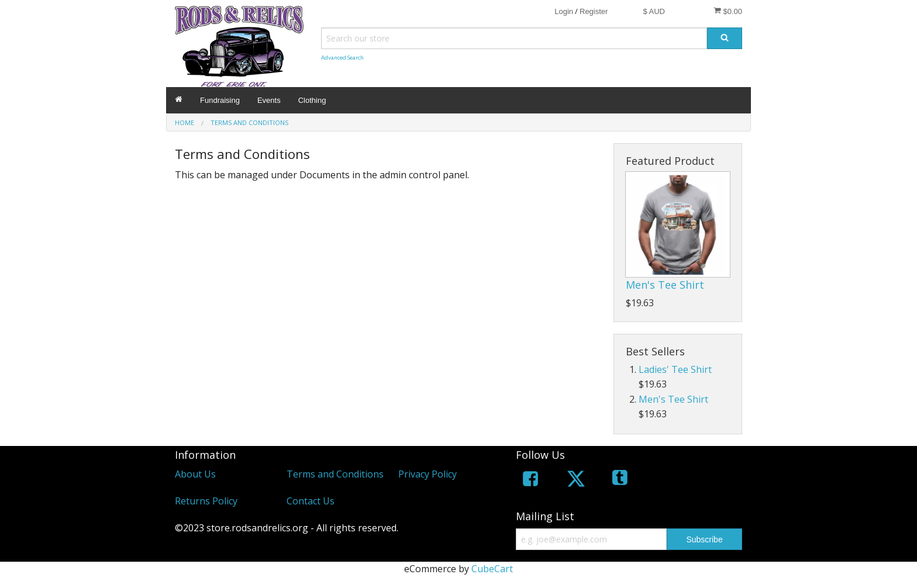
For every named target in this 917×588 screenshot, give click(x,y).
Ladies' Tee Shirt (675, 369)
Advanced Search (342, 58)
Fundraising (220, 100)
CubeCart (492, 569)
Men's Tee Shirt (665, 285)
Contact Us (311, 501)
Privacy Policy (428, 474)
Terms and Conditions (335, 474)
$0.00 (728, 11)
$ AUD (654, 11)
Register (594, 11)
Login (564, 11)
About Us (195, 474)
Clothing (312, 100)
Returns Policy (206, 501)
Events (269, 100)
